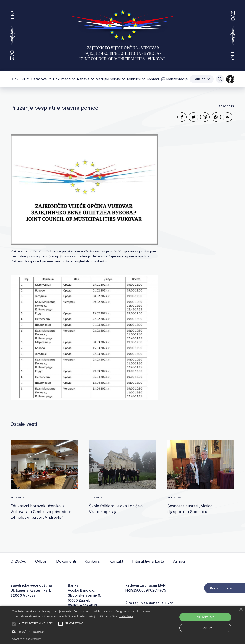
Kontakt (153, 79)
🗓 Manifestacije (174, 79)
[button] (84, 632)
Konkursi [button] (134, 79)
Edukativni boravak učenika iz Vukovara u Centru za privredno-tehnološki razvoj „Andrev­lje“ (41, 512)
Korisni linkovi (222, 588)
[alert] (122, 625)
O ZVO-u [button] (18, 79)
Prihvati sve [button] (206, 617)
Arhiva (179, 561)
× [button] (241, 610)
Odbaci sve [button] (205, 628)
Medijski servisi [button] (109, 79)
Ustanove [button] (40, 79)
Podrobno (126, 616)
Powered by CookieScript (26, 639)
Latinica (202, 79)
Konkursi (92, 561)
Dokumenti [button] (62, 79)
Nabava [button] (84, 79)
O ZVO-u (18, 561)
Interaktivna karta (148, 561)
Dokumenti (66, 561)
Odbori (41, 561)
